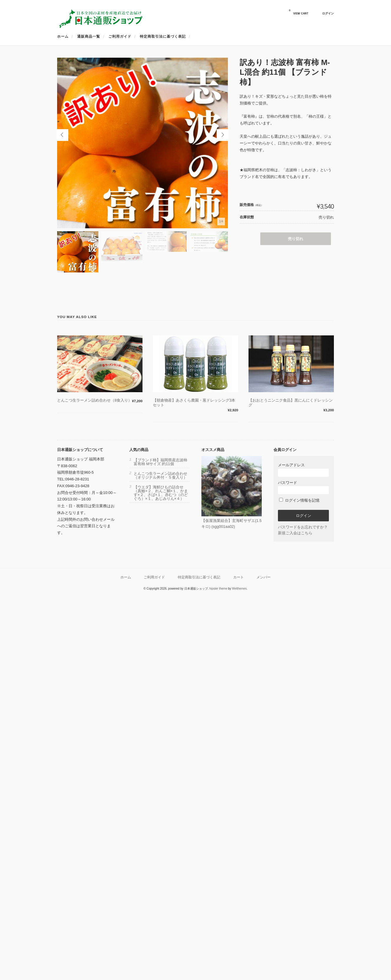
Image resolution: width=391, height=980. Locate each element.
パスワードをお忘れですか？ (303, 527)
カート (238, 577)
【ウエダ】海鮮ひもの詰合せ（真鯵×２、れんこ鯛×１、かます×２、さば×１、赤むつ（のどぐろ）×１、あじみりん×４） (161, 493)
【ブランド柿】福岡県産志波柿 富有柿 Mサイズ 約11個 (160, 462)
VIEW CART (299, 12)
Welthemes (239, 589)
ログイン (328, 13)
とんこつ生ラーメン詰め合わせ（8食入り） (95, 400)
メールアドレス (303, 470)
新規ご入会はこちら (295, 533)
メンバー (264, 577)
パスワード (303, 487)
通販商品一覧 (89, 36)
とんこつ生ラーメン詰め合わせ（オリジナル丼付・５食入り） (160, 475)
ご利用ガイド (120, 36)
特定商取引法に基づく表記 (163, 36)
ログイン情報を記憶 (299, 500)
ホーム (63, 36)
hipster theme (218, 589)
